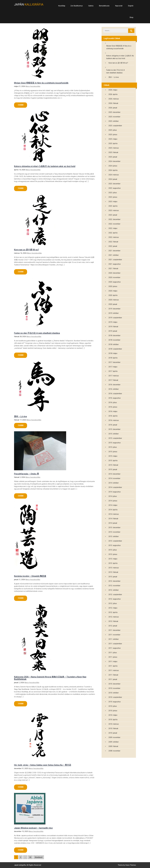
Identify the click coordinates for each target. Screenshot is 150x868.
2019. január (113, 331)
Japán (29, 4)
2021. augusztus (115, 264)
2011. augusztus (115, 648)
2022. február (113, 242)
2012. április (113, 612)
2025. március (114, 148)
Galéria (91, 6)
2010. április (113, 720)
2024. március (114, 175)
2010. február (113, 728)
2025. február (113, 152)
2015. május (113, 456)
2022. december (114, 219)
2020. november (114, 277)
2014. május (113, 505)
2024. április (113, 170)
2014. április (113, 510)
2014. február (113, 519)
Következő (39, 857)
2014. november (114, 478)
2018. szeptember (115, 349)
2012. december (114, 581)
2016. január (113, 425)
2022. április (113, 233)
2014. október (114, 483)
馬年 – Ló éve (20, 416)
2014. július (113, 496)
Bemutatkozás (104, 6)
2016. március (114, 420)
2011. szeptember (115, 644)
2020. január (113, 304)
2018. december (114, 335)
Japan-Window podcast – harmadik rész (33, 828)
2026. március (114, 99)
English (131, 6)
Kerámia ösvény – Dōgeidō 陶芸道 (30, 576)
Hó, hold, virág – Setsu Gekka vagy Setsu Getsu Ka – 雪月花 (43, 765)
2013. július (113, 550)
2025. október (114, 121)
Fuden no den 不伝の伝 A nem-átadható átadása (37, 333)
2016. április (113, 416)
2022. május (113, 228)
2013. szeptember (115, 541)
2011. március (114, 670)
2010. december (114, 684)
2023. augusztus (115, 188)
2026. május (113, 90)
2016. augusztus (115, 398)
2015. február (113, 465)
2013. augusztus (115, 545)
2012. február (113, 621)
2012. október (114, 590)
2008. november (114, 751)
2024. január (113, 179)
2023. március (114, 210)
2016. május (113, 411)
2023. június (113, 197)
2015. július (113, 447)
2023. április (113, 206)
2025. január (113, 157)
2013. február (113, 572)
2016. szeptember (115, 394)
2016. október (114, 389)
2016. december (114, 385)
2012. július (113, 603)
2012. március (114, 617)
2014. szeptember (115, 487)
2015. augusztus (115, 443)
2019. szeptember (115, 318)
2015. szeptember (115, 438)
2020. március (114, 300)
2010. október (114, 693)
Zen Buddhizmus (77, 6)
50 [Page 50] (30, 857)
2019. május (113, 322)
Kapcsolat (119, 6)
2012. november (114, 586)
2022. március (114, 237)
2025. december (114, 112)
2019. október (114, 313)
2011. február (113, 675)
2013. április (113, 563)
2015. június (113, 452)
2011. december (114, 630)
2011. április (113, 666)
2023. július (113, 193)
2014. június (113, 501)
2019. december (114, 309)
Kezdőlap (62, 6)
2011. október (114, 639)
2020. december (114, 273)
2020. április (113, 295)
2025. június (113, 135)
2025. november (114, 117)
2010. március (114, 724)
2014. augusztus (115, 492)
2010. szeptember (115, 697)
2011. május (113, 661)
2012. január (113, 626)
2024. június (113, 166)
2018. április (113, 358)
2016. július (113, 402)
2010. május (113, 715)
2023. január (113, 215)
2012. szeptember (115, 595)
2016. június (113, 407)
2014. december (114, 474)
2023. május (113, 202)
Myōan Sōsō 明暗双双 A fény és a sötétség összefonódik (41, 83)
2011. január (113, 679)
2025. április (113, 143)
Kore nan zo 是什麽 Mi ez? (27, 250)
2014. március (114, 514)
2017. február (113, 380)
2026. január (113, 108)
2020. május (113, 291)
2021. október (114, 255)
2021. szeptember (115, 260)
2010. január (113, 733)
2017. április (113, 371)
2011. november (114, 635)
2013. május (113, 559)
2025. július (113, 130)
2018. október (114, 344)
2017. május (113, 367)
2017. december (114, 362)
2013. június (113, 554)
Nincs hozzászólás (33, 86)
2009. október (114, 742)
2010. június (113, 711)
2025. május (113, 139)
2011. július (113, 653)
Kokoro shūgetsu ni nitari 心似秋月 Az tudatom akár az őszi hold (45, 166)
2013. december (114, 528)
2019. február (113, 327)
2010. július (113, 706)
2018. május (113, 353)
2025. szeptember (115, 126)
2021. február (113, 269)
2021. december (114, 251)
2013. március (114, 568)
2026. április (113, 94)
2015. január (113, 469)
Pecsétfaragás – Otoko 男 (27, 474)
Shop (131, 17)
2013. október (114, 536)
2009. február (113, 746)
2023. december (114, 184)
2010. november (114, 688)
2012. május (113, 608)
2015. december (114, 429)
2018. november (114, 340)
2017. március (114, 376)
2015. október (114, 434)
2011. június (113, 657)
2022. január (113, 246)
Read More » (21, 105)
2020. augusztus (115, 282)
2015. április (113, 461)
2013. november (114, 532)
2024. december (114, 161)
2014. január (113, 523)
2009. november (114, 737)
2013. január (113, 577)
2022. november (114, 224)
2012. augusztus (115, 599)
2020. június (113, 286)
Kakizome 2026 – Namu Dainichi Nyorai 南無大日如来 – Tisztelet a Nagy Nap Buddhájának (50, 678)
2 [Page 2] (21, 857)
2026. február (113, 103)
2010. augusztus (115, 702)
